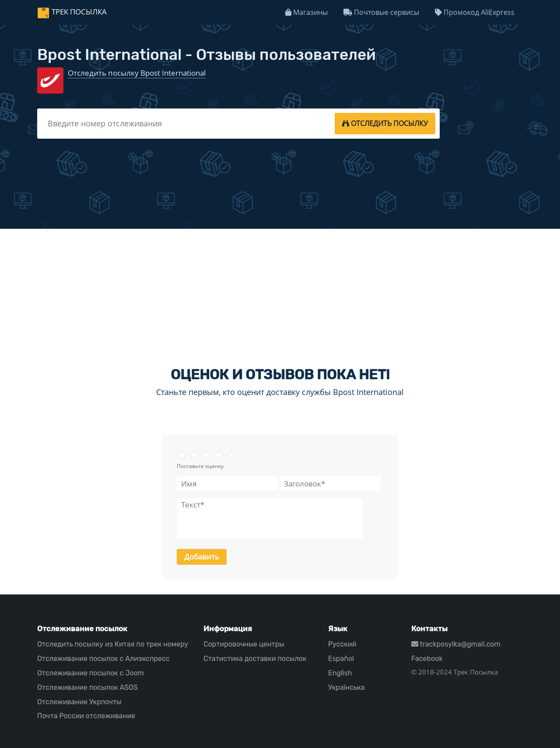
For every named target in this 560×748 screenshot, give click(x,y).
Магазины (306, 12)
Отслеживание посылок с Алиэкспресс (103, 659)
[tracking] (385, 123)
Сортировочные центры (244, 644)
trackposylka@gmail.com (456, 644)
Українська (346, 687)
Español (341, 659)
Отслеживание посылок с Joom (91, 673)
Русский (342, 644)
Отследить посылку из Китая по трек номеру (113, 644)
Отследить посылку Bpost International (137, 73)
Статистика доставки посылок (255, 659)
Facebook (427, 659)
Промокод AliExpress (475, 12)
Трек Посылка (79, 12)
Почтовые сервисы (381, 12)
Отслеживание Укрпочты (79, 702)
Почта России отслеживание (86, 716)
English (340, 673)
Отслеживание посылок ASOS (87, 687)
